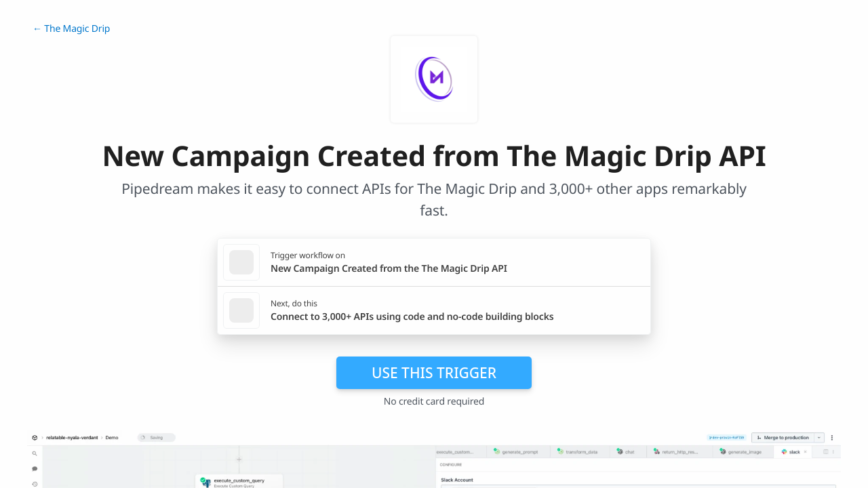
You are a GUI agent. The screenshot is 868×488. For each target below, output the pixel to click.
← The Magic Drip (71, 29)
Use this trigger (434, 373)
